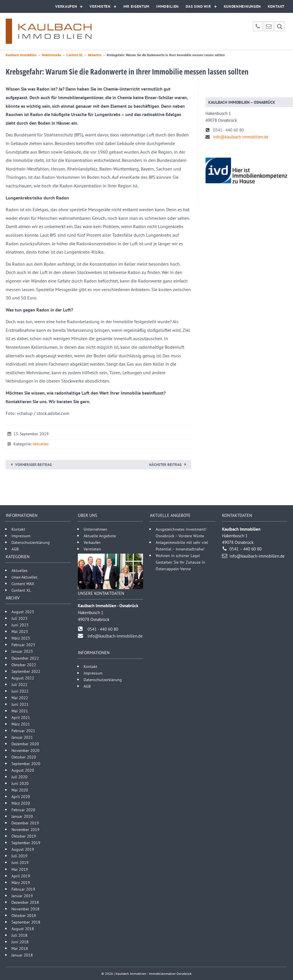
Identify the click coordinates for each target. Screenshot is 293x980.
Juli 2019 (19, 856)
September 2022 (26, 671)
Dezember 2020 (25, 744)
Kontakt (276, 6)
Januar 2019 (22, 896)
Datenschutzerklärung (31, 542)
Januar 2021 (22, 737)
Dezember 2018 (25, 902)
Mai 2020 (20, 790)
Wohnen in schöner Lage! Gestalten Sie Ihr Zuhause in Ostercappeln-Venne (180, 562)
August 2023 (23, 612)
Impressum (21, 536)
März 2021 (21, 724)
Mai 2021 (20, 711)
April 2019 (21, 876)
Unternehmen (95, 529)
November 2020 (25, 750)
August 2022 (23, 678)
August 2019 (23, 849)
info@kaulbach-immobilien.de (241, 137)
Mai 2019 (20, 869)
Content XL (21, 590)
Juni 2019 (20, 862)
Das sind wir (198, 6)
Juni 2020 (20, 783)
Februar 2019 (23, 889)
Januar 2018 (22, 955)
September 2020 (26, 764)
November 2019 (25, 829)
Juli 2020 (19, 777)
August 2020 (23, 770)
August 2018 (23, 929)
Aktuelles (41, 444)
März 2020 (21, 803)
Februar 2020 (23, 810)
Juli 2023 (19, 618)
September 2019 (26, 843)
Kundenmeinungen (242, 6)
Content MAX (23, 584)
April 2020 (21, 796)
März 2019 (21, 882)
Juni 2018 (20, 942)
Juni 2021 (20, 704)
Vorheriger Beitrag (33, 465)
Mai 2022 (20, 698)
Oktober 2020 (24, 757)
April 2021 (21, 717)
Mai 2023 (20, 631)
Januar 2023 (22, 651)
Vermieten (100, 6)
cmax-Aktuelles (24, 577)
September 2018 (26, 922)
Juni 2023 (20, 625)
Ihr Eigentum (136, 6)
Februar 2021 (23, 731)
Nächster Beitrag (165, 465)
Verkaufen (66, 6)
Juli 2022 (19, 684)
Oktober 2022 (24, 665)
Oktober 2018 (24, 915)
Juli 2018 (19, 935)
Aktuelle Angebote (100, 536)
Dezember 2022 (25, 658)
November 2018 (25, 909)
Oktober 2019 (24, 836)
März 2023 (21, 638)
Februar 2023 (23, 645)
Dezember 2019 (25, 823)
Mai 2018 (20, 948)
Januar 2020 (22, 816)
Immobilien (168, 6)
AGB (15, 549)
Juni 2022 (20, 691)
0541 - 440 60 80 (228, 130)
